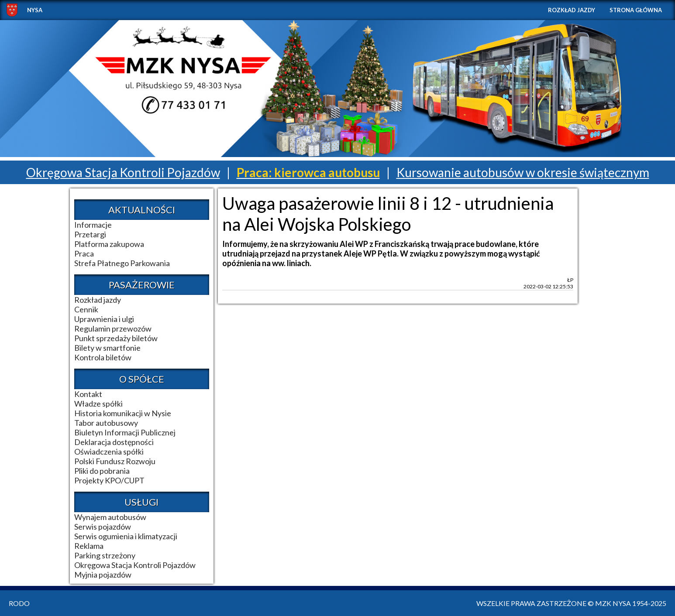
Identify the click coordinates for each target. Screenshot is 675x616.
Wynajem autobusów (110, 517)
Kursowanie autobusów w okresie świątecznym (523, 172)
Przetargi (90, 234)
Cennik (86, 309)
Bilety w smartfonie (107, 348)
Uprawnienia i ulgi (104, 319)
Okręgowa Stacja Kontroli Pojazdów (123, 172)
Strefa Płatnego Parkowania (122, 263)
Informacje (93, 225)
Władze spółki (98, 404)
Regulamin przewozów (113, 329)
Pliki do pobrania (102, 471)
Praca (84, 253)
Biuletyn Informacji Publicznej (125, 432)
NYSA (35, 10)
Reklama (89, 546)
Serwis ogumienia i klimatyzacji (126, 536)
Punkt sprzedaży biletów (116, 338)
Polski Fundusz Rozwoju (115, 461)
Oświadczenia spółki (109, 452)
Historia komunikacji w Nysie (123, 413)
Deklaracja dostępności (114, 442)
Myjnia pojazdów (103, 575)
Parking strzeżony (105, 555)
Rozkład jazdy (572, 10)
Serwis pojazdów (103, 527)
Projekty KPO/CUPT (109, 480)
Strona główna (636, 10)
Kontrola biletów (103, 357)
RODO (19, 603)
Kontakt (88, 394)
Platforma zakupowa (109, 244)
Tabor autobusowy (106, 423)
